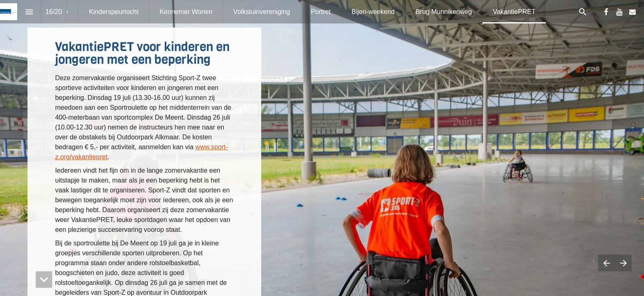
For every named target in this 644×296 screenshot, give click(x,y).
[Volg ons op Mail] (632, 12)
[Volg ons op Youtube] (619, 12)
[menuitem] (114, 12)
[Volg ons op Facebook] (606, 12)
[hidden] (44, 280)
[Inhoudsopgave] (29, 12)
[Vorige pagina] (606, 263)
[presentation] (322, 148)
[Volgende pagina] (623, 263)
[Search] (583, 12)
